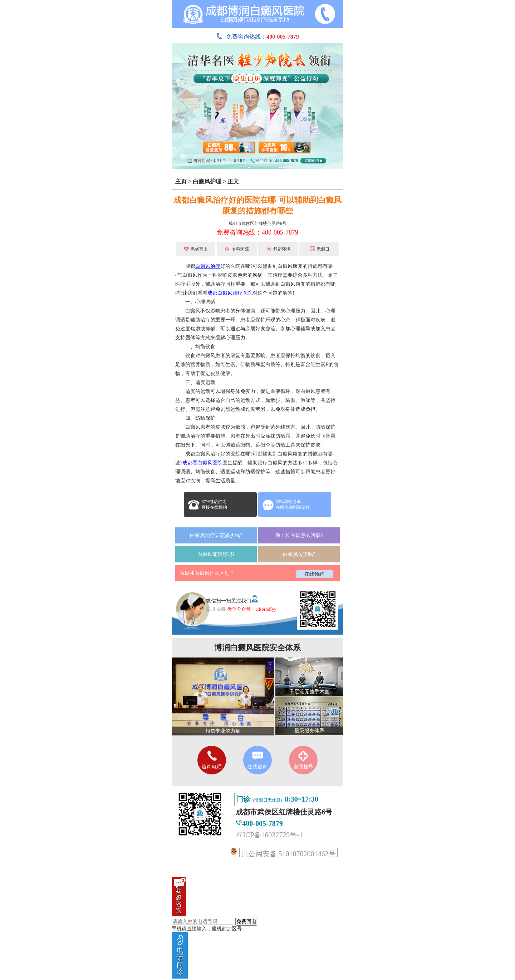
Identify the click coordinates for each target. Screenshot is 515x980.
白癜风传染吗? (299, 554)
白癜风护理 (207, 181)
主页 (181, 181)
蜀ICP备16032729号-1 (269, 835)
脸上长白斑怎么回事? (299, 535)
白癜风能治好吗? (216, 554)
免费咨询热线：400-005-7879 (257, 232)
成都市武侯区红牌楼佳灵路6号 (257, 223)
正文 (233, 181)
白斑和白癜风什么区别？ (207, 573)
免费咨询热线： (257, 37)
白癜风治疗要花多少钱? (216, 535)
